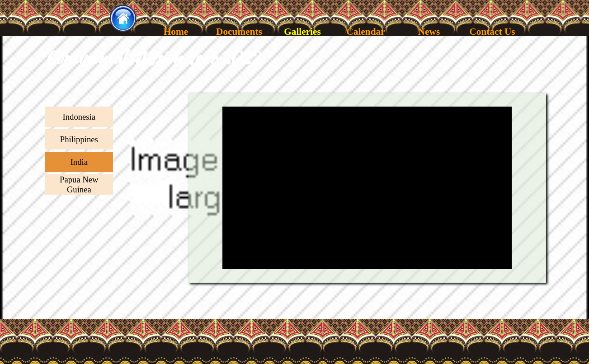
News (429, 32)
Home (176, 32)
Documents (239, 32)
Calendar (365, 32)
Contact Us (492, 32)
